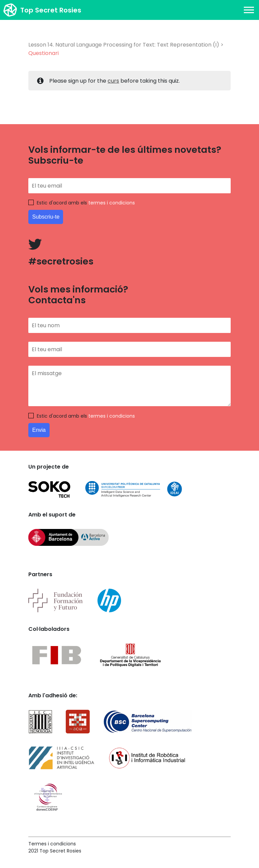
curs (113, 81)
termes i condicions (112, 203)
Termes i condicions (52, 844)
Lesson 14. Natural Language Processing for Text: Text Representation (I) (124, 45)
